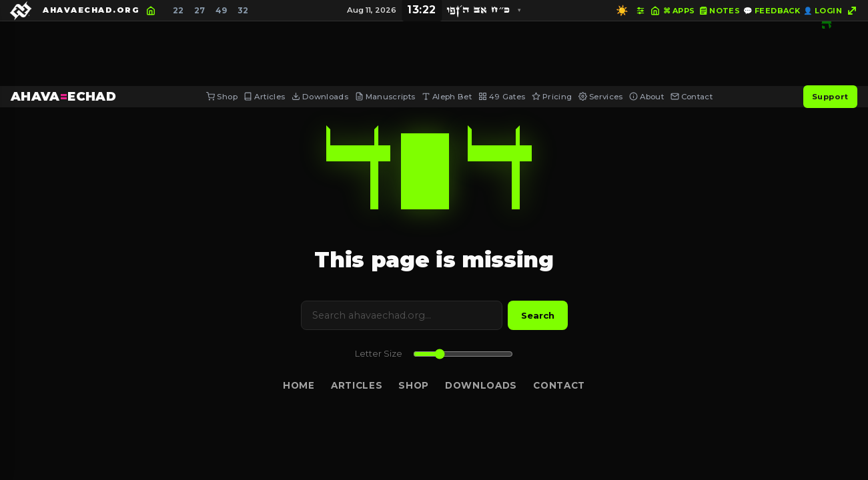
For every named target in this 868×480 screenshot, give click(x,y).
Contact (692, 97)
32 (243, 10)
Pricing (552, 97)
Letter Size (379, 354)
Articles (264, 97)
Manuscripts (385, 97)
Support (830, 97)
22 (178, 10)
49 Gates (502, 97)
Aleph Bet (447, 97)
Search (538, 315)
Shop (222, 97)
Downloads (320, 97)
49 (221, 10)
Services (601, 97)
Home (299, 385)
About (646, 97)
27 (199, 10)
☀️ (622, 10)
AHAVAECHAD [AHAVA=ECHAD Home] (63, 96)
